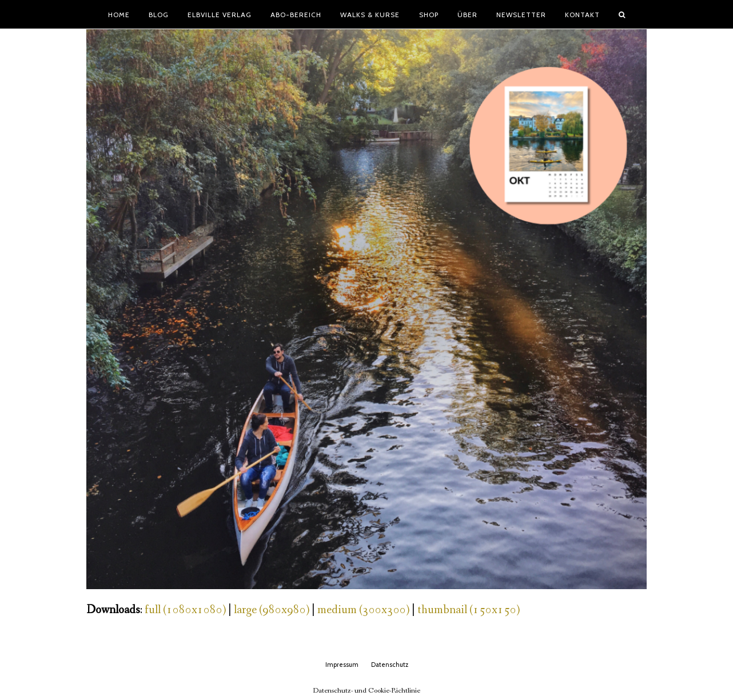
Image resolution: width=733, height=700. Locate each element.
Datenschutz (390, 665)
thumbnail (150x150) (469, 610)
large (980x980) (272, 610)
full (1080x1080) (185, 610)
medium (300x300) (363, 610)
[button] (622, 14)
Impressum (342, 665)
